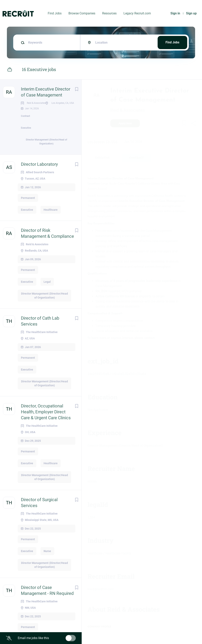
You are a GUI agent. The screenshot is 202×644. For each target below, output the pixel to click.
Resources (109, 13)
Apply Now (125, 123)
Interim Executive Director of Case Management (46, 92)
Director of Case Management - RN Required (47, 603)
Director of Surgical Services (39, 515)
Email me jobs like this (33, 638)
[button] (193, 124)
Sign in (175, 13)
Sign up (191, 13)
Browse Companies (82, 13)
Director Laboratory (39, 177)
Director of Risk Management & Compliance (47, 246)
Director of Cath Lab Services (40, 334)
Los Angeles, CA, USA (102, 142)
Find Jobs (55, 13)
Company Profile (99, 627)
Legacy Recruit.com (137, 13)
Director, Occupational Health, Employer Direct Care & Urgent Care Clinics (46, 424)
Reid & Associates (128, 110)
